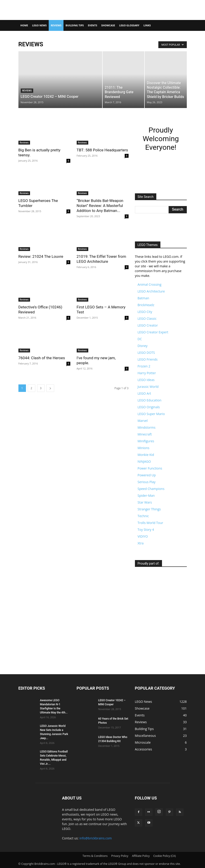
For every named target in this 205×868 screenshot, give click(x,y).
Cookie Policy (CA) (165, 856)
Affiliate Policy (141, 856)
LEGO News (39, 25)
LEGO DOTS (146, 353)
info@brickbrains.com (96, 838)
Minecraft (145, 434)
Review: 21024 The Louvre (41, 256)
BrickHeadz (146, 305)
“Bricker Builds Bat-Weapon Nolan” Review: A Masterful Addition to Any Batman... (100, 206)
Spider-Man (146, 495)
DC (140, 339)
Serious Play (147, 482)
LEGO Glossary (129, 25)
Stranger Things (149, 509)
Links (147, 25)
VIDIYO (143, 536)
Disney (143, 346)
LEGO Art (144, 393)
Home (24, 25)
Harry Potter (147, 373)
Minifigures (146, 441)
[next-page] (50, 388)
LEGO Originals (149, 407)
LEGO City (145, 312)
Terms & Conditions (95, 856)
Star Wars (145, 502)
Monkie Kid (146, 455)
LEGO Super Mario (151, 414)
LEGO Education (150, 400)
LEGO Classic (147, 318)
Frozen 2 (144, 366)
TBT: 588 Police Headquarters (102, 150)
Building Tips (75, 25)
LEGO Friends (148, 359)
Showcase (108, 25)
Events (92, 25)
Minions (144, 448)
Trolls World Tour (150, 523)
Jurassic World (148, 387)
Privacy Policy (120, 856)
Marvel (143, 421)
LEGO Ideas (146, 380)
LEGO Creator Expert (153, 332)
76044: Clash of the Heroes (42, 358)
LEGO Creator (148, 325)
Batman (143, 298)
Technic (143, 516)
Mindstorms (147, 427)
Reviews (56, 25)
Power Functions (150, 468)
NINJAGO (144, 461)
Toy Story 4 (146, 530)
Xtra (141, 543)
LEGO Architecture (151, 291)
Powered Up (147, 475)
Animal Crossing (150, 284)
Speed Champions (151, 489)
